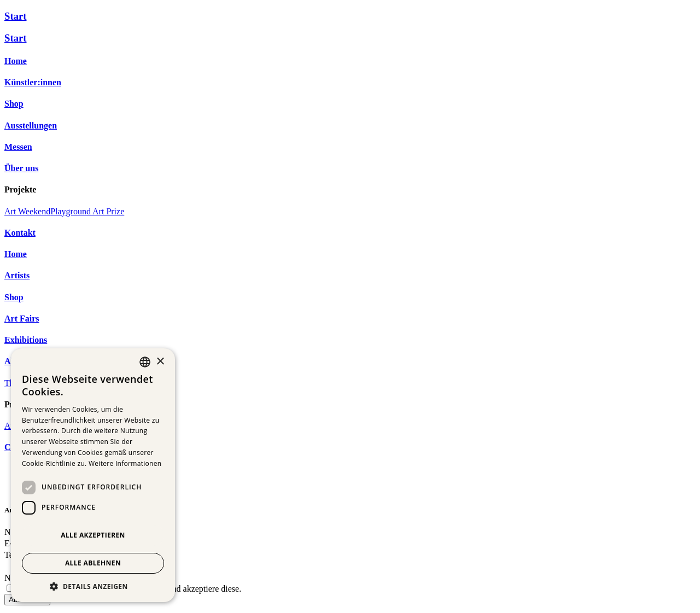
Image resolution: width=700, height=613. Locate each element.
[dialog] (93, 475)
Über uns (21, 168)
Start (16, 16)
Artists (17, 275)
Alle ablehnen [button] (93, 563)
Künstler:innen (33, 82)
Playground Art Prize (87, 211)
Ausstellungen (31, 125)
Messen (18, 147)
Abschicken (27, 603)
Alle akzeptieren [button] (93, 535)
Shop (14, 104)
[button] (93, 586)
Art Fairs (22, 319)
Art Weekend (27, 211)
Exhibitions (26, 340)
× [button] (160, 362)
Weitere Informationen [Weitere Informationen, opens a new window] (125, 463)
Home (16, 61)
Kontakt (20, 233)
